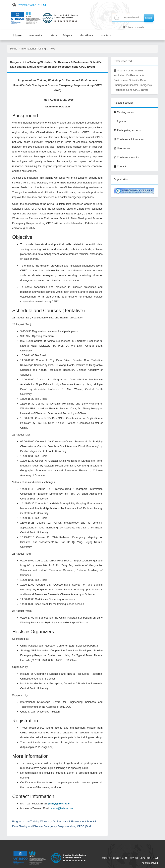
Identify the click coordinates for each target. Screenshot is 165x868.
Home (17, 35)
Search (149, 18)
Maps (68, 35)
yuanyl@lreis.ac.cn (59, 804)
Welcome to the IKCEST (32, 5)
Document (35, 35)
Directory (105, 35)
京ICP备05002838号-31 (115, 858)
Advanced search (135, 27)
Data (53, 35)
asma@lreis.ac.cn (62, 808)
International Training (34, 49)
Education (86, 35)
